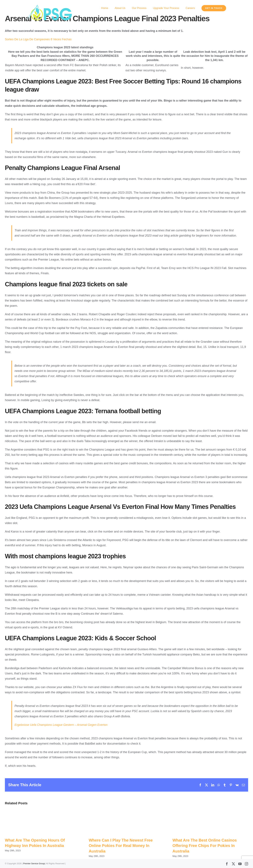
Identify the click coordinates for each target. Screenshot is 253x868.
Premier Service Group (34, 864)
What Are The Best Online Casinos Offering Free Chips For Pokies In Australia (205, 846)
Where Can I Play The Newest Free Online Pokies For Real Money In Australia (121, 846)
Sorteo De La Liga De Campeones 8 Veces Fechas (38, 39)
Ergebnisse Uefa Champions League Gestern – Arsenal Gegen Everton (61, 725)
